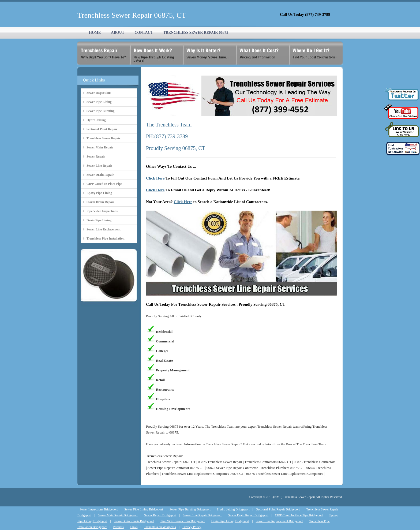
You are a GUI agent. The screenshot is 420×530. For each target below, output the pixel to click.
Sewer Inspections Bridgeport (99, 509)
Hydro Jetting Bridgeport (233, 509)
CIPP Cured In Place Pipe (104, 184)
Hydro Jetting (96, 120)
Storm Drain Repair (100, 202)
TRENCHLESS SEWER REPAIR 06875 (196, 33)
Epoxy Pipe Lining (99, 193)
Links (134, 527)
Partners (118, 527)
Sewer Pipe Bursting (100, 111)
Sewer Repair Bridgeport (160, 515)
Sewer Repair (96, 156)
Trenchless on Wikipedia (160, 527)
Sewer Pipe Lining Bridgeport (144, 509)
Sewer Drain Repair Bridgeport (248, 515)
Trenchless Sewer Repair (104, 138)
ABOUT (118, 33)
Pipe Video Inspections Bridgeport (183, 521)
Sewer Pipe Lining (99, 102)
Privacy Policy (192, 527)
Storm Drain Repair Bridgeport (134, 521)
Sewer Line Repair (99, 166)
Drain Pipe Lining (99, 220)
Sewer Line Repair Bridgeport (202, 515)
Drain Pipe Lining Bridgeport (230, 521)
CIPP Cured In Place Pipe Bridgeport (299, 515)
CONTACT (144, 33)
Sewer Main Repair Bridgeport (118, 515)
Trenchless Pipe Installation (106, 238)
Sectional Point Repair (102, 129)
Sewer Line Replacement (104, 229)
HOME (95, 33)
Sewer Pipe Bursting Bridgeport (190, 509)
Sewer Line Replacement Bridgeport (279, 521)
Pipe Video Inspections (102, 211)
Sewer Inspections (99, 93)
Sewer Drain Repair (100, 175)
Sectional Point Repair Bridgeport (278, 509)
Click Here (155, 178)
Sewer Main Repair (100, 147)
